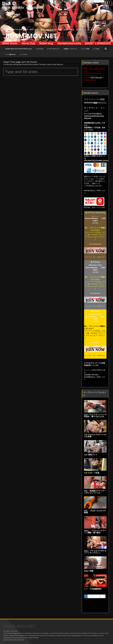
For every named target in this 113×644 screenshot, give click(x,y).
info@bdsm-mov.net (94, 186)
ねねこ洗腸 (89, 571)
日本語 (91, 1)
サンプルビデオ (40, 49)
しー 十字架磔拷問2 (93, 589)
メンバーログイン (24, 54)
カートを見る (96, 49)
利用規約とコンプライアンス (70, 49)
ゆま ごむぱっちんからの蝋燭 (95, 511)
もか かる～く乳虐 (92, 473)
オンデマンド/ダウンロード (53, 49)
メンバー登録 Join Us (10, 54)
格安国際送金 (89, 377)
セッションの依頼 (85, 49)
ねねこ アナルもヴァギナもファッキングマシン (95, 552)
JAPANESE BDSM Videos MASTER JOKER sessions (19, 49)
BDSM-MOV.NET (31, 36)
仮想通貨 (87, 375)
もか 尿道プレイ (91, 455)
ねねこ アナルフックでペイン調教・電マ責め (95, 532)
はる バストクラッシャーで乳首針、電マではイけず (95, 415)
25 (100, 596)
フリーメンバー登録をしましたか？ (98, 229)
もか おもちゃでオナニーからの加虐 (95, 435)
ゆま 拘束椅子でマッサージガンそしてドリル (95, 492)
